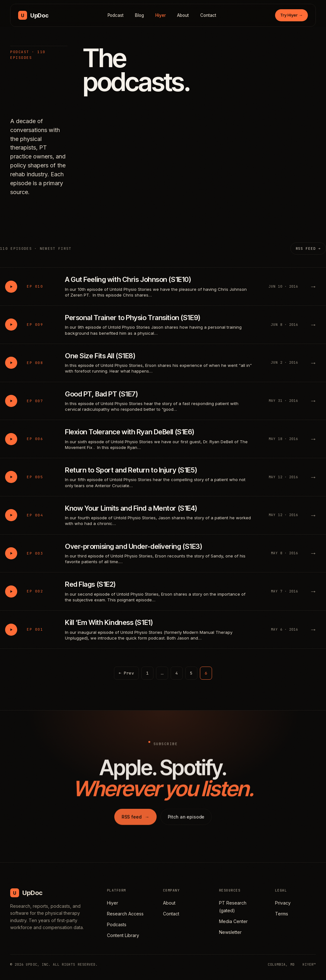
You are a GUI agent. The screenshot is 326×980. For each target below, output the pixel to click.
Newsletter (230, 932)
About (183, 15)
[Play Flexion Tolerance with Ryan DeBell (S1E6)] (11, 439)
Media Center (233, 921)
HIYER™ (309, 964)
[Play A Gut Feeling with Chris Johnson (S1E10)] (11, 287)
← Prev (126, 673)
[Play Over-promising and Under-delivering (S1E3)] (11, 553)
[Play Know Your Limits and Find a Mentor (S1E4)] (11, 515)
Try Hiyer (291, 15)
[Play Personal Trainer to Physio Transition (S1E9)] (11, 325)
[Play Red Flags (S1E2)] (11, 591)
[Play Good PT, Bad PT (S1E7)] (11, 401)
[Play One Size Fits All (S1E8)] (11, 363)
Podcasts (117, 924)
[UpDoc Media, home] (33, 15)
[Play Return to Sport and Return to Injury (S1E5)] (11, 477)
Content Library (123, 935)
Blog (139, 15)
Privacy (283, 903)
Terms (282, 914)
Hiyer (161, 15)
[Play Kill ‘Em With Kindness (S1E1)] (11, 630)
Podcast (116, 15)
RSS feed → (308, 248)
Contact (208, 15)
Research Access (125, 914)
